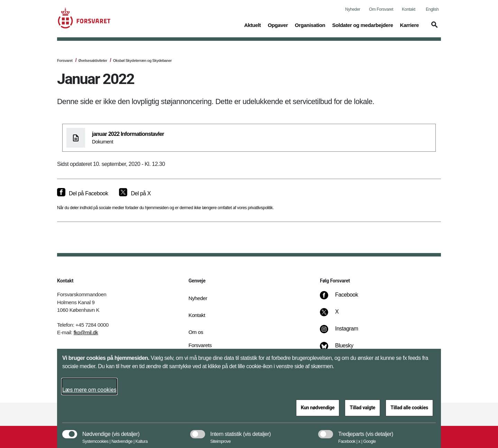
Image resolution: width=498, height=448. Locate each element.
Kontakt (409, 9)
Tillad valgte (362, 408)
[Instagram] (344, 332)
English (432, 9)
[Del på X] (135, 194)
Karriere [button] (409, 25)
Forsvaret (65, 60)
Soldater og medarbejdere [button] (362, 25)
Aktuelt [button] (252, 25)
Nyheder (353, 9)
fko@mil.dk (86, 332)
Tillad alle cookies (409, 408)
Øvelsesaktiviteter (93, 60)
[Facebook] (344, 298)
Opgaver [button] (278, 25)
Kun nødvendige (318, 408)
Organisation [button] (310, 25)
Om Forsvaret (381, 9)
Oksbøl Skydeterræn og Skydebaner (142, 60)
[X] (337, 315)
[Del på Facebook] (82, 194)
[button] (433, 28)
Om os (196, 332)
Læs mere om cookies (89, 390)
